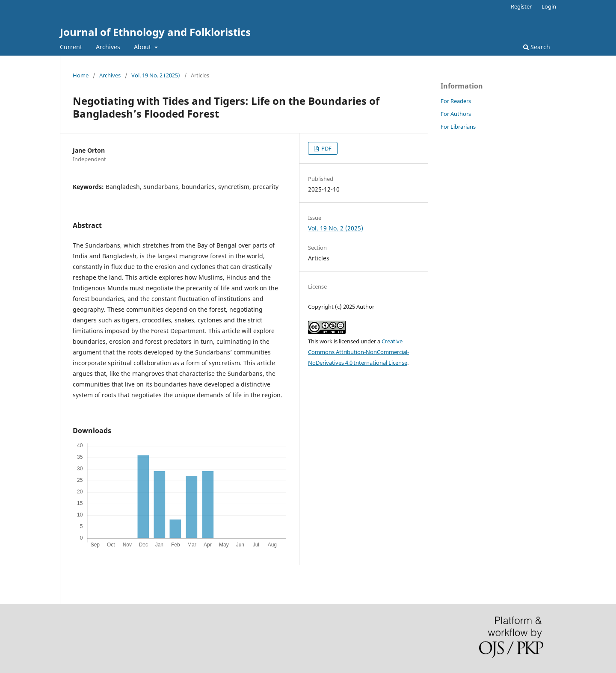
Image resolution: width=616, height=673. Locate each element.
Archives (108, 47)
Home (81, 75)
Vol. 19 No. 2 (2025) (156, 75)
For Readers (456, 101)
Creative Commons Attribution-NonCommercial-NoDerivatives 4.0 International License (358, 352)
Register (521, 6)
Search (537, 47)
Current (71, 47)
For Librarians (458, 127)
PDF (326, 148)
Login (549, 6)
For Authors (456, 114)
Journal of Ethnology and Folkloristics (155, 32)
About (143, 47)
